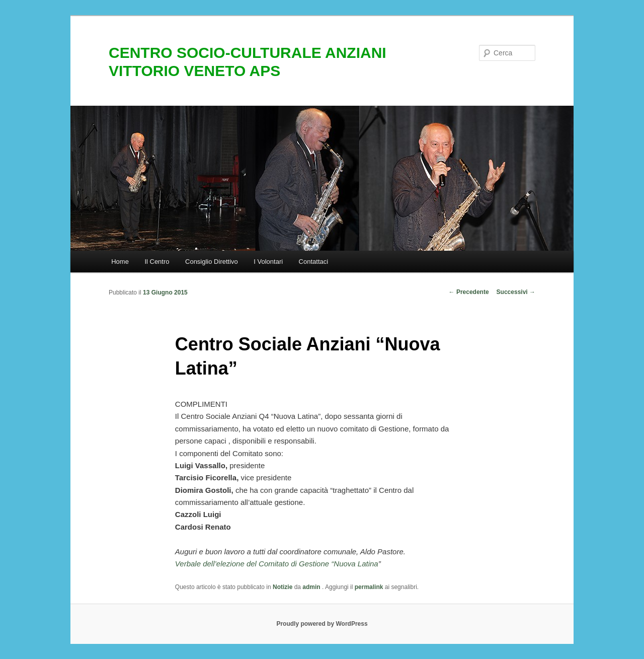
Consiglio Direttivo (212, 262)
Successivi (516, 292)
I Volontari (268, 262)
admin (312, 587)
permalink (369, 587)
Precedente (469, 292)
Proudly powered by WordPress (322, 624)
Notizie (283, 587)
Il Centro (157, 262)
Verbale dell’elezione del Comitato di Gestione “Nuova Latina (277, 564)
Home (120, 262)
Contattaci (314, 262)
